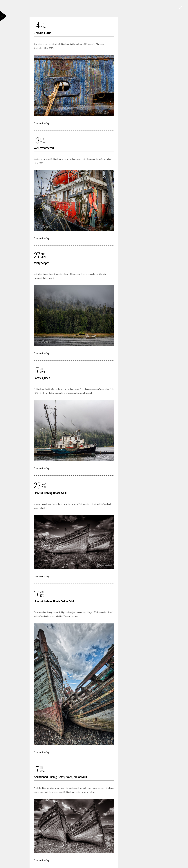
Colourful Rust (42, 33)
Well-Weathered (44, 148)
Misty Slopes (41, 263)
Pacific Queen (42, 378)
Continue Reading (41, 123)
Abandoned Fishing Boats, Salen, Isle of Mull (60, 777)
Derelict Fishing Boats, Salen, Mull (54, 601)
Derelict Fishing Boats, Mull (50, 493)
